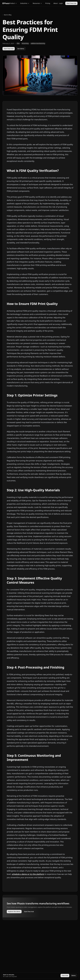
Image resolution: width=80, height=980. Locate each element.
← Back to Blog (7, 15)
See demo (21, 49)
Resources (37, 3)
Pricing (48, 3)
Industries (25, 3)
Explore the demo (14, 912)
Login (61, 3)
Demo (74, 975)
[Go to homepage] (6, 3)
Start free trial (71, 3)
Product (13, 3)
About (56, 3)
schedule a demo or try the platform (28, 874)
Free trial (65, 975)
